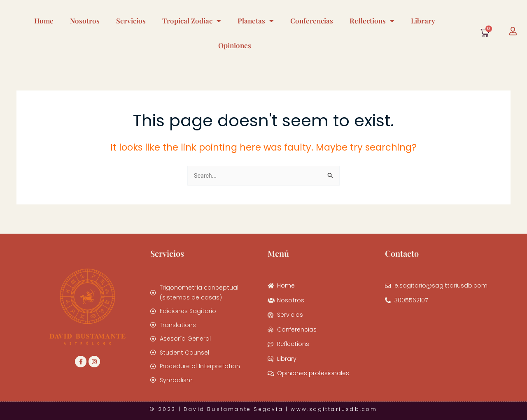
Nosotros (85, 21)
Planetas (256, 21)
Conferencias (312, 21)
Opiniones (235, 45)
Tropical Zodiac (192, 21)
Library (423, 21)
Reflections (372, 21)
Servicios (131, 21)
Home (44, 21)
